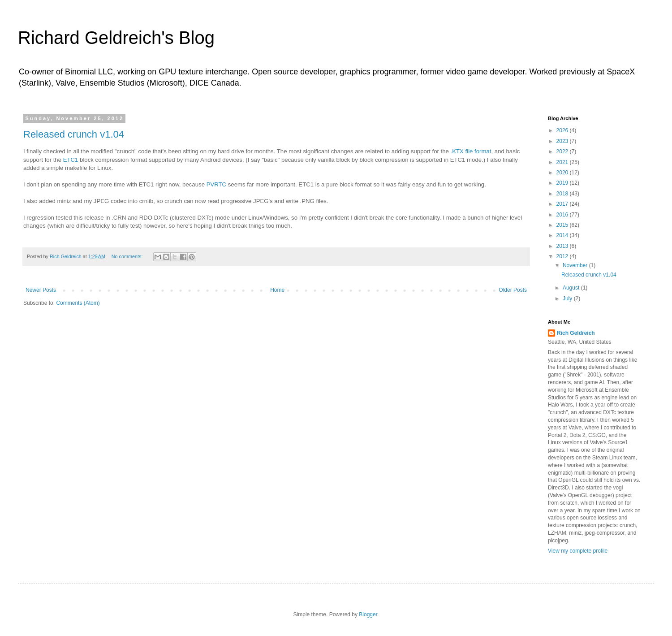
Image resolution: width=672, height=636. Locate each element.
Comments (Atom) (78, 303)
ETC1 (71, 160)
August (572, 288)
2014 (563, 235)
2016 (563, 215)
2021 (563, 162)
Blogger (368, 614)
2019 (563, 183)
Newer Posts (41, 290)
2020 (563, 173)
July (568, 299)
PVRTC (216, 184)
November (576, 265)
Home (277, 290)
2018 (563, 194)
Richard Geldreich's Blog (116, 38)
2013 (563, 246)
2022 (563, 151)
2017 (563, 204)
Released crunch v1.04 (74, 134)
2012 (563, 256)
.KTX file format (471, 151)
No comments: (128, 256)
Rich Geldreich (576, 333)
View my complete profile (578, 551)
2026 (563, 130)
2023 (563, 141)
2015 (563, 225)
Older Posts (513, 290)
